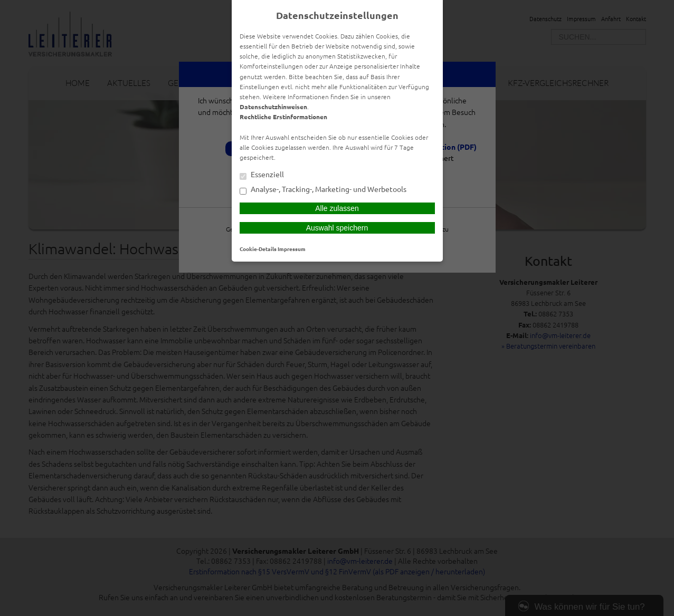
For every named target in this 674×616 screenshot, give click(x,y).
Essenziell (262, 175)
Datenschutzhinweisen (273, 107)
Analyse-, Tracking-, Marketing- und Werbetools (323, 190)
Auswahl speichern (337, 228)
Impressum (292, 249)
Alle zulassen (337, 208)
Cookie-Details (258, 249)
